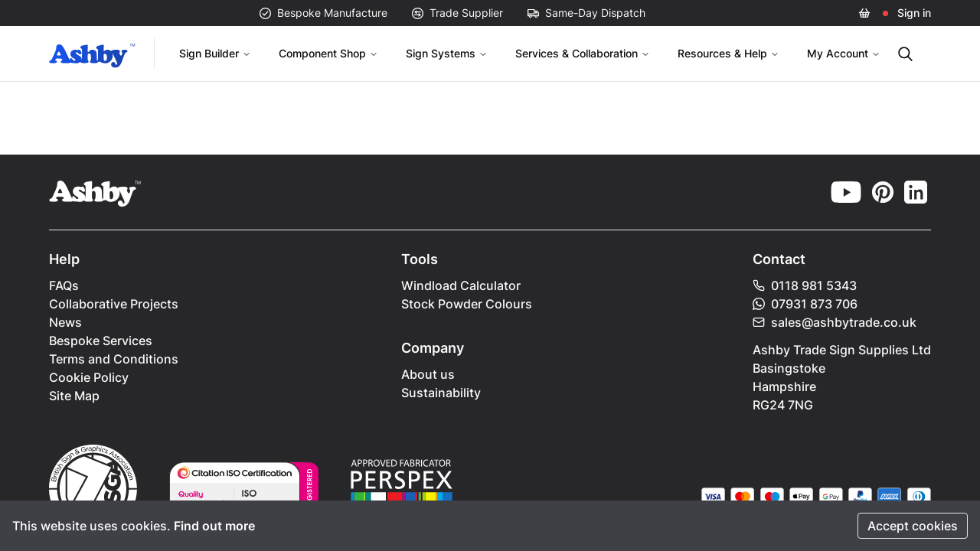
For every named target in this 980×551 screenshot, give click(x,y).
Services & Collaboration (583, 53)
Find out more (214, 526)
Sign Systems (447, 53)
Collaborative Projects (114, 304)
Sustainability (441, 393)
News (65, 322)
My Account (844, 53)
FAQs (64, 285)
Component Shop (328, 53)
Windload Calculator (461, 285)
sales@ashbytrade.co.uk (835, 322)
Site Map (74, 396)
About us (428, 374)
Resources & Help (728, 53)
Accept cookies (913, 526)
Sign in (914, 13)
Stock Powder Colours (467, 304)
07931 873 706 (805, 304)
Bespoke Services (101, 341)
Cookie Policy (89, 377)
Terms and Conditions (114, 359)
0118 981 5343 (805, 285)
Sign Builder (215, 53)
